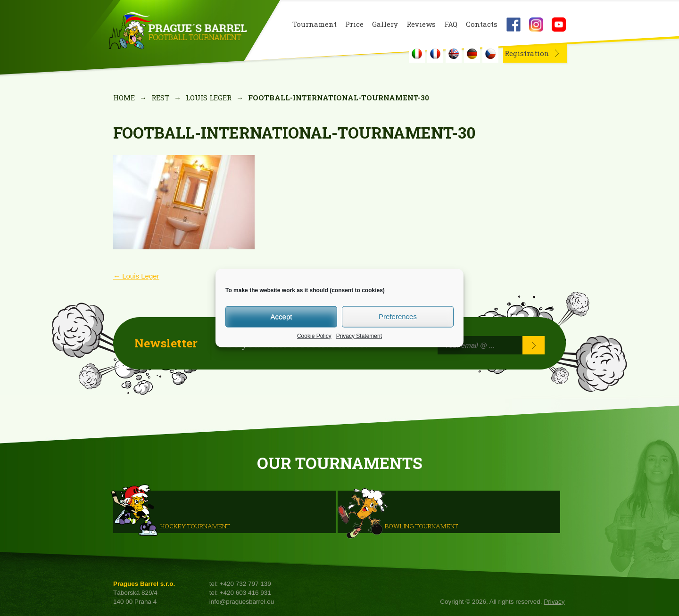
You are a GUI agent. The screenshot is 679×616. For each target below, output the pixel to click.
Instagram (536, 25)
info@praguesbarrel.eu (242, 602)
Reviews (421, 24)
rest (160, 98)
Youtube (559, 25)
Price (354, 24)
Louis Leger (209, 98)
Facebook (513, 25)
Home (124, 98)
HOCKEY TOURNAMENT (195, 526)
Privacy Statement (359, 336)
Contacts (482, 24)
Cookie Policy (314, 336)
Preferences (398, 316)
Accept (282, 316)
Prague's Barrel (178, 32)
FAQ (451, 24)
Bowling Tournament (421, 526)
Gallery (385, 24)
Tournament (315, 24)
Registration (527, 53)
